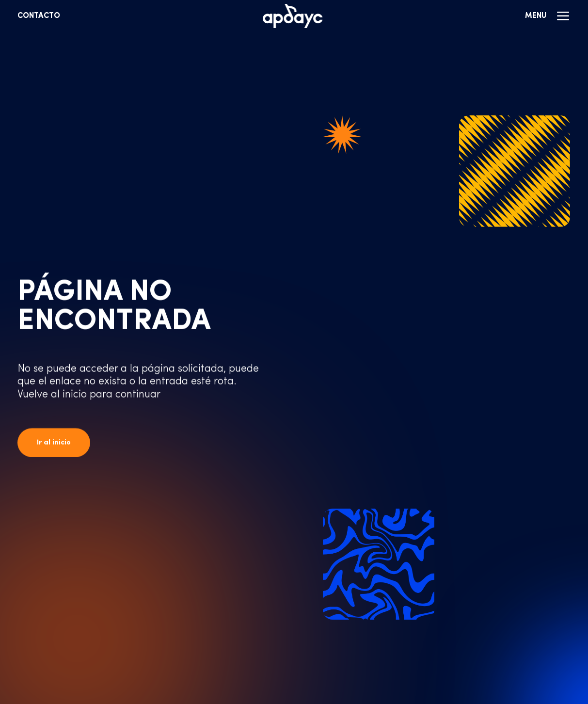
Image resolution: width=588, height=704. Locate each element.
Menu (548, 16)
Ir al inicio (54, 443)
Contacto (39, 16)
